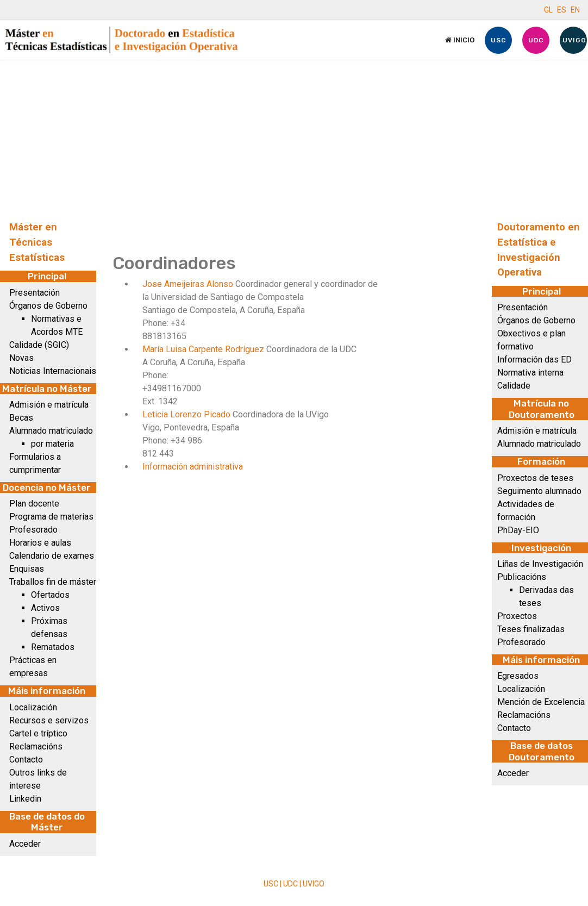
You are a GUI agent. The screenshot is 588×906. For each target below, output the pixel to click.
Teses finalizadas (531, 629)
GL (548, 10)
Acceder (25, 844)
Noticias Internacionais (53, 371)
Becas (21, 418)
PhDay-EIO (518, 530)
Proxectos (517, 616)
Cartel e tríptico (38, 733)
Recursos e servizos (49, 720)
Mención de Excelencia (541, 702)
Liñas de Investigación (540, 564)
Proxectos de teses (535, 478)
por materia (52, 444)
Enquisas (27, 569)
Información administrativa (193, 467)
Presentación (35, 293)
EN (575, 10)
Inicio (460, 40)
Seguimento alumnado (539, 491)
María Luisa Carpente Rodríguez (204, 349)
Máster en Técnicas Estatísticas (37, 242)
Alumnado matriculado (51, 431)
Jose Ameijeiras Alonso (189, 284)
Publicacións (522, 577)
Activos (45, 608)
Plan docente (34, 504)
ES (562, 10)
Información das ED (534, 360)
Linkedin (25, 799)
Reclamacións (36, 746)
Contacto (26, 760)
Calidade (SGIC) (39, 345)
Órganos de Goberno (48, 306)
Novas (21, 358)
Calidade (514, 386)
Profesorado (33, 530)
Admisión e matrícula (49, 405)
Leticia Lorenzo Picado (187, 414)
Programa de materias (51, 517)
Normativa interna (530, 373)
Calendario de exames (52, 556)
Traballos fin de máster (53, 582)
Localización (33, 707)
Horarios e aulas (40, 543)
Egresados (518, 676)
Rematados (53, 647)
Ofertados (50, 595)
